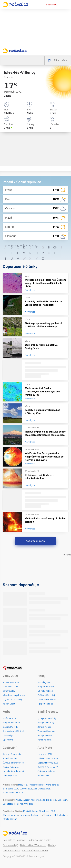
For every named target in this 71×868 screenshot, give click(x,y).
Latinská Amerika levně (13, 771)
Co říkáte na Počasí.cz (14, 840)
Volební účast (9, 704)
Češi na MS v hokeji (46, 695)
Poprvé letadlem (10, 759)
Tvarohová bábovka (46, 731)
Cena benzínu (53, 785)
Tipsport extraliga (45, 704)
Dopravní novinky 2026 (48, 763)
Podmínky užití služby (39, 840)
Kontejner (19, 804)
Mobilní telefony (30, 811)
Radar (51, 845)
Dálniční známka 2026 (48, 759)
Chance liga (8, 736)
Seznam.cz (52, 5)
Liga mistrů (8, 740)
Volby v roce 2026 (11, 682)
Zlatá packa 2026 (10, 789)
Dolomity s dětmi (10, 776)
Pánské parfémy (10, 819)
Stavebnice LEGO (47, 811)
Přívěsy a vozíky (23, 800)
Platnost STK (43, 776)
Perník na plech (45, 740)
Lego (43, 800)
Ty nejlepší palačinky (47, 718)
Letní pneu (24, 815)
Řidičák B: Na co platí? (48, 767)
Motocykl (35, 800)
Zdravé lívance (44, 727)
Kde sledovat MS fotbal (13, 731)
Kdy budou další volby (12, 700)
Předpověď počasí (37, 785)
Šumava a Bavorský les (13, 763)
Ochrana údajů (10, 845)
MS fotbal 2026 (10, 718)
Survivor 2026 (26, 789)
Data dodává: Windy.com (33, 845)
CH (55, 247)
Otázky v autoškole (46, 771)
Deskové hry (36, 815)
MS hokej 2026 (44, 682)
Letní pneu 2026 (45, 754)
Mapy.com (23, 785)
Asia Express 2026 (42, 789)
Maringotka (8, 804)
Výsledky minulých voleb (14, 695)
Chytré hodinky (61, 815)
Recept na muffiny (46, 723)
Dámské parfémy (10, 815)
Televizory (48, 815)
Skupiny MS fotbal (11, 727)
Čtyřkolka (29, 804)
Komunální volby (10, 687)
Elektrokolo (51, 800)
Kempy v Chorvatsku (12, 754)
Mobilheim (62, 800)
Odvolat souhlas (11, 851)
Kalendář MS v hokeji (47, 700)
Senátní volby (9, 691)
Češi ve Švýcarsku (11, 767)
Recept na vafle (45, 736)
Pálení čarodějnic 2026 (13, 793)
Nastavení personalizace (35, 851)
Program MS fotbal (11, 723)
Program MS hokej (46, 687)
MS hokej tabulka (45, 691)
